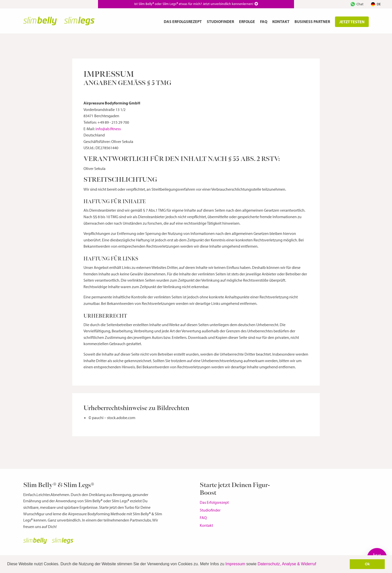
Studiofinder (220, 21)
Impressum (235, 564)
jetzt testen (352, 22)
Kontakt (281, 21)
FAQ (264, 21)
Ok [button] (367, 564)
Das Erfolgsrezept (183, 21)
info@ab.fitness (108, 129)
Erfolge (247, 21)
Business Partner (312, 21)
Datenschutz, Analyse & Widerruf (287, 564)
